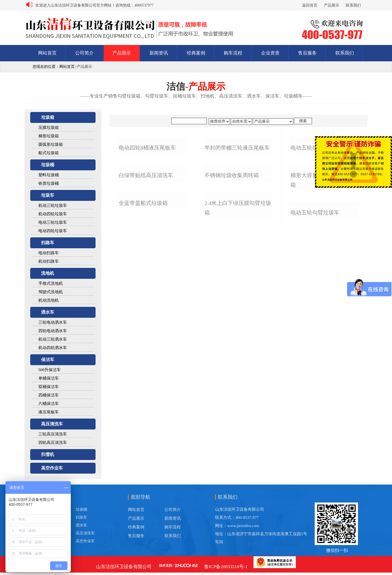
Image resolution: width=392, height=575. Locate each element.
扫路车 (48, 243)
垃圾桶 (48, 165)
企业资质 (270, 53)
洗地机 (48, 273)
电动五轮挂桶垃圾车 (315, 213)
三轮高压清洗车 (53, 434)
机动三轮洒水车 (53, 339)
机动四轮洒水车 (53, 348)
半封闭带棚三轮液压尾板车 (237, 213)
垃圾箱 (48, 117)
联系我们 (353, 5)
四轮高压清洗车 (53, 443)
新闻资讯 (159, 53)
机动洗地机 (49, 300)
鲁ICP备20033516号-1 (226, 567)
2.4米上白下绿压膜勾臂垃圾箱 (238, 404)
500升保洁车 (50, 370)
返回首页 (310, 5)
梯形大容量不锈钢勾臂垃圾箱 (323, 311)
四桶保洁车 (49, 395)
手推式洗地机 (51, 283)
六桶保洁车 (49, 404)
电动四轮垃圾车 (53, 231)
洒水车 (48, 312)
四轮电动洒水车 (53, 331)
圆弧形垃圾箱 (51, 144)
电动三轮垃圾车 (53, 222)
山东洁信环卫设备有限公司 (124, 567)
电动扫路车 (49, 253)
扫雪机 (48, 454)
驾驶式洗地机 (51, 292)
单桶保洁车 (49, 378)
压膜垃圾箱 (49, 128)
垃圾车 (48, 195)
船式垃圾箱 (49, 153)
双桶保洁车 (49, 387)
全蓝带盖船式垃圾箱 (143, 399)
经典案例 (196, 53)
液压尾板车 (49, 412)
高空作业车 (52, 468)
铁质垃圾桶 (49, 183)
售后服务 (307, 53)
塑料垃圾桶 (49, 175)
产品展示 (332, 5)
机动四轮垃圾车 (53, 214)
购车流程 (233, 53)
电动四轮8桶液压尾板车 (147, 213)
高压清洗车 (52, 424)
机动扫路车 (49, 261)
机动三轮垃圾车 (53, 205)
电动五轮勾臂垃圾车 (315, 409)
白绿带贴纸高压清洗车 (146, 306)
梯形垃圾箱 (49, 136)
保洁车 (48, 360)
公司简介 (84, 53)
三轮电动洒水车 (53, 322)
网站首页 (47, 53)
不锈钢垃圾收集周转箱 (232, 306)
